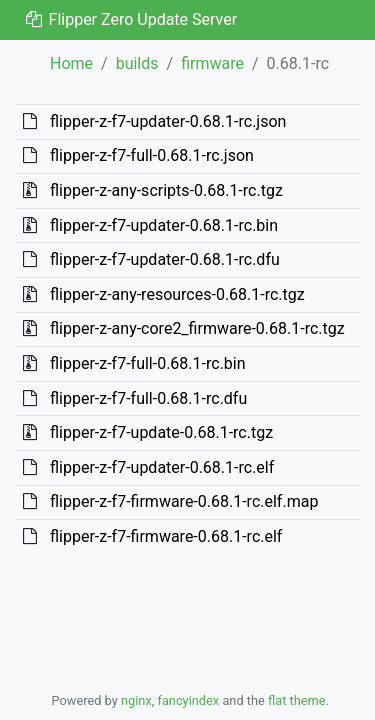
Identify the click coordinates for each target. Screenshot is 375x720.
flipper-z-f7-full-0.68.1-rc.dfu (148, 398)
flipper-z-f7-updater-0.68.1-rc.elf (162, 467)
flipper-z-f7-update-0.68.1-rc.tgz (161, 432)
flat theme (297, 700)
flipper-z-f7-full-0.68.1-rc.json (152, 155)
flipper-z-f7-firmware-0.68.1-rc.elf (166, 536)
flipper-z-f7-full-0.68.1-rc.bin (148, 363)
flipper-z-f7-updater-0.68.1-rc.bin (164, 225)
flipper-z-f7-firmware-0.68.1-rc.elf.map (184, 501)
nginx (136, 700)
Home (71, 63)
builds (137, 63)
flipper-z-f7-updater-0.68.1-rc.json (168, 121)
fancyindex (188, 700)
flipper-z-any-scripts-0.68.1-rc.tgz (166, 190)
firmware (212, 63)
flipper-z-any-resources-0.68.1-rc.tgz (177, 294)
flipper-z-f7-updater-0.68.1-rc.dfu (165, 259)
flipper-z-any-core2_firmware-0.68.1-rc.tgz (197, 328)
